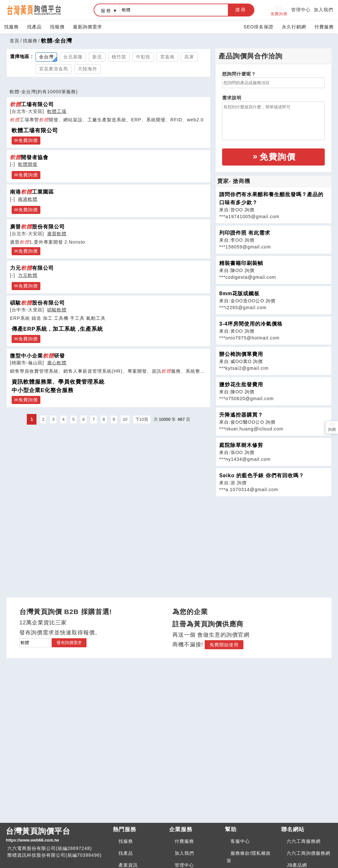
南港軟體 (28, 199)
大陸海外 (87, 69)
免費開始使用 (224, 645)
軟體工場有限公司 (35, 131)
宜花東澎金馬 (54, 69)
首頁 (15, 41)
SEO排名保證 (258, 27)
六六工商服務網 (304, 841)
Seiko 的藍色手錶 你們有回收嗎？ (262, 475)
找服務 (11, 27)
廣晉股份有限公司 (37, 227)
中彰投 (143, 57)
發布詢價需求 (69, 643)
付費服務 (324, 27)
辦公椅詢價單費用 (241, 354)
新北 (97, 57)
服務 (106, 11)
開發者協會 (29, 157)
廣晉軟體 (57, 234)
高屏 (189, 57)
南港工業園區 (32, 192)
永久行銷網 (294, 27)
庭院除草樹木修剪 (241, 445)
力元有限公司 (32, 268)
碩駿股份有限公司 (37, 303)
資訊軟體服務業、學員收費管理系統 (58, 382)
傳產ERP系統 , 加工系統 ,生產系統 (57, 329)
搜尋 (241, 10)
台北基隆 (73, 57)
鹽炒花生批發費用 (241, 384)
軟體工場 (57, 111)
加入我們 (323, 10)
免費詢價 (279, 10)
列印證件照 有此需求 (245, 233)
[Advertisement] (273, 542)
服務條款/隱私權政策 (249, 857)
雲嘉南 (167, 57)
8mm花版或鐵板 (239, 293)
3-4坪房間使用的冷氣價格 (251, 324)
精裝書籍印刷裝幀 (241, 263)
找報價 (57, 27)
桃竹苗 (119, 57)
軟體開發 (28, 164)
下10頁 (142, 419)
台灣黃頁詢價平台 (57, 835)
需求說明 (232, 98)
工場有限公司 (32, 104)
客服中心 (240, 841)
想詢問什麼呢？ (239, 74)
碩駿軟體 (57, 310)
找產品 (34, 27)
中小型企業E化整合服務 (43, 390)
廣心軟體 (57, 363)
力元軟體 (28, 275)
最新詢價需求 (87, 27)
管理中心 (301, 10)
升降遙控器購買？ (241, 415)
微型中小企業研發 (37, 356)
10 (125, 419)
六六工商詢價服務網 (308, 853)
